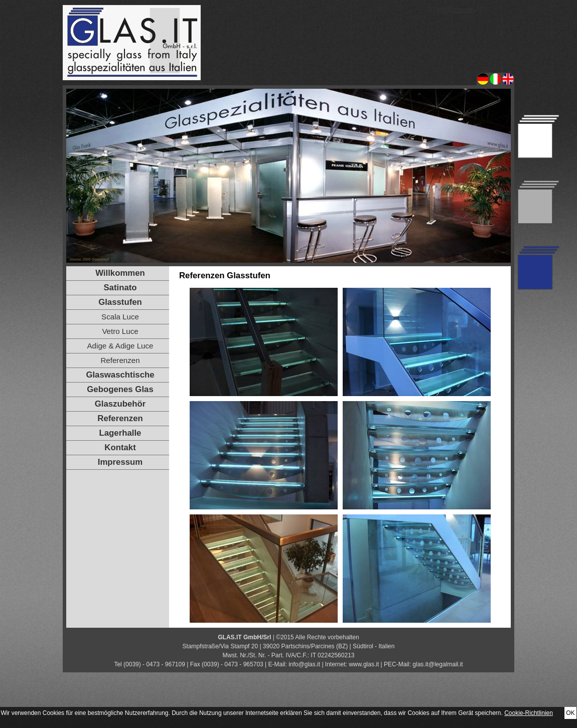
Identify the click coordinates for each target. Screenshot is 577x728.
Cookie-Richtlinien (529, 713)
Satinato (120, 288)
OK (570, 713)
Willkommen (456, 10)
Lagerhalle (120, 433)
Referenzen (120, 360)
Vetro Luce (120, 331)
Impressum (120, 462)
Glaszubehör (120, 404)
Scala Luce (120, 317)
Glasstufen (120, 302)
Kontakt (120, 447)
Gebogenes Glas (120, 389)
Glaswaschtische (120, 375)
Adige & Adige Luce (120, 346)
